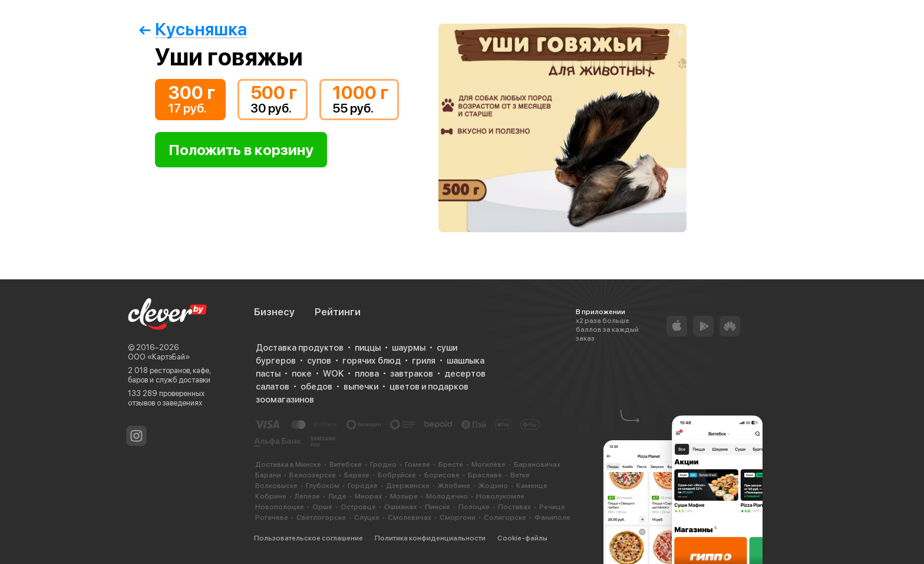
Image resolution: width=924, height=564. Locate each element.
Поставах (514, 507)
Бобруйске (397, 475)
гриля (424, 361)
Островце (358, 507)
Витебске (346, 464)
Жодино (493, 486)
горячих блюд (372, 361)
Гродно (383, 464)
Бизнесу (274, 312)
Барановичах (537, 464)
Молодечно (447, 496)
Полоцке (474, 507)
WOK (333, 374)
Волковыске (276, 486)
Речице (552, 507)
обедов (316, 387)
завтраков (412, 374)
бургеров (276, 361)
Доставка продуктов (300, 348)
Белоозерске (313, 475)
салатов (273, 387)
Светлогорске (321, 517)
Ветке (520, 475)
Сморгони (458, 517)
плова (367, 374)
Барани (268, 475)
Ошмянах (400, 507)
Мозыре (404, 496)
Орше (322, 507)
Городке (363, 486)
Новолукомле (500, 496)
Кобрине (271, 496)
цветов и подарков (429, 387)
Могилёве (489, 464)
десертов (465, 374)
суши (447, 348)
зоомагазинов (285, 400)
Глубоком (323, 486)
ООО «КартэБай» (159, 357)
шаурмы (409, 348)
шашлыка (466, 361)
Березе (357, 475)
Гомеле (418, 464)
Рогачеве (272, 517)
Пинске (438, 507)
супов (319, 361)
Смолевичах (410, 517)
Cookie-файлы (522, 538)
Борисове (442, 475)
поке (302, 374)
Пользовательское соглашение (308, 538)
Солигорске (505, 517)
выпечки (361, 387)
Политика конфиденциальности (430, 538)
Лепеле (307, 496)
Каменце (532, 486)
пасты (268, 374)
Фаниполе (552, 517)
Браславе (485, 475)
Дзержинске (408, 486)
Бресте (451, 464)
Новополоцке (280, 507)
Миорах (368, 496)
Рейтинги (338, 312)
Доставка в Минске (288, 464)
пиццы (368, 348)
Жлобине (454, 486)
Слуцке (367, 517)
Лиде (337, 496)
